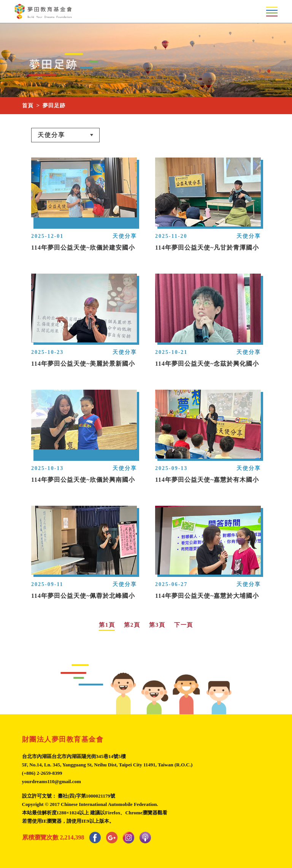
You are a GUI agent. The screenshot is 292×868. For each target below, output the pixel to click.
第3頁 (157, 625)
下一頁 (184, 625)
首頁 (28, 106)
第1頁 (107, 625)
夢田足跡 (54, 106)
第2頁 (132, 625)
